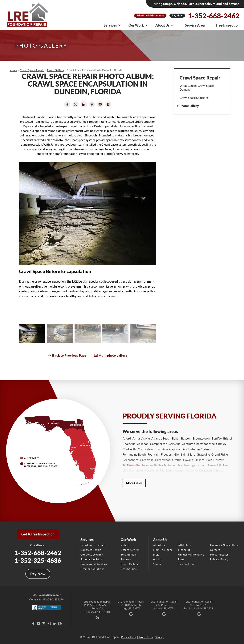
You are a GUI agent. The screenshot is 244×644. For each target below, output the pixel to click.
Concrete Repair (91, 550)
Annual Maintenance (191, 554)
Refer (181, 559)
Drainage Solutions (92, 569)
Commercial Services (94, 564)
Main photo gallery (111, 355)
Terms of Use (186, 564)
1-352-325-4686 (38, 560)
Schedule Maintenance (150, 15)
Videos (125, 545)
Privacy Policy (219, 559)
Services (112, 25)
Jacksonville (131, 465)
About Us (165, 25)
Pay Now (177, 15)
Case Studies (129, 569)
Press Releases (219, 554)
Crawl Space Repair (200, 78)
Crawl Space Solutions (194, 98)
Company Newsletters (224, 545)
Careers (215, 550)
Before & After (130, 550)
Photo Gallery (189, 106)
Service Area (195, 25)
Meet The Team (163, 550)
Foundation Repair (92, 559)
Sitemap (158, 564)
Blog (156, 554)
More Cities (134, 483)
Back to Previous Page (67, 355)
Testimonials (129, 554)
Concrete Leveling (92, 554)
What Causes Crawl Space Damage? (197, 87)
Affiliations (185, 545)
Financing (184, 550)
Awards (158, 559)
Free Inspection (228, 25)
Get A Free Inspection (38, 534)
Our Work (138, 25)
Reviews (126, 559)
